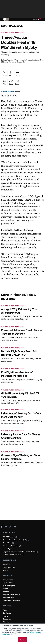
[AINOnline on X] (10, 527)
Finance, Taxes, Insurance (13, 33)
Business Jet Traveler (12, 546)
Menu (37, 19)
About (5, 610)
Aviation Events (9, 598)
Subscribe (7, 564)
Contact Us (7, 619)
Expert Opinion (8, 583)
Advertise (8, 622)
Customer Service (9, 567)
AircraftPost (9, 543)
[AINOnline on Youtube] (6, 527)
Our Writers (7, 613)
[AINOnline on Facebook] (2, 527)
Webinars (6, 592)
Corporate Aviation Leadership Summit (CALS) (21, 552)
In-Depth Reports (9, 586)
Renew (5, 570)
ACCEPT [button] (22, 640)
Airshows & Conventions (12, 595)
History (5, 616)
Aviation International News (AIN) (16, 540)
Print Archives (8, 580)
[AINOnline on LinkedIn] (15, 527)
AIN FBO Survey (10, 537)
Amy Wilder (9, 92)
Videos (5, 589)
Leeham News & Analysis (13, 555)
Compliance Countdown (12, 601)
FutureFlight (7, 549)
